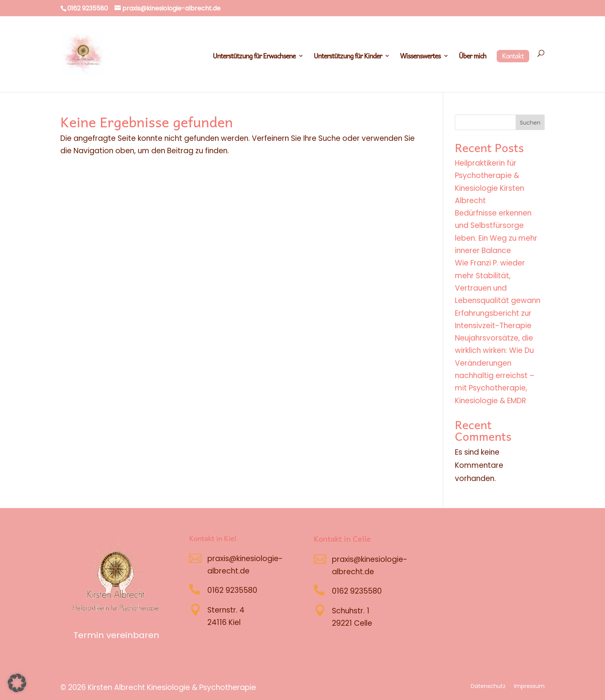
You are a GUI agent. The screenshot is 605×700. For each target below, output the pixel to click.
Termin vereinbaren (116, 635)
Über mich (473, 57)
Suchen (530, 123)
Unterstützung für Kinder (348, 57)
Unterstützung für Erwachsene (254, 57)
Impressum (529, 687)
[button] (17, 683)
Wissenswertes (420, 57)
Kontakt (513, 56)
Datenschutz (488, 687)
